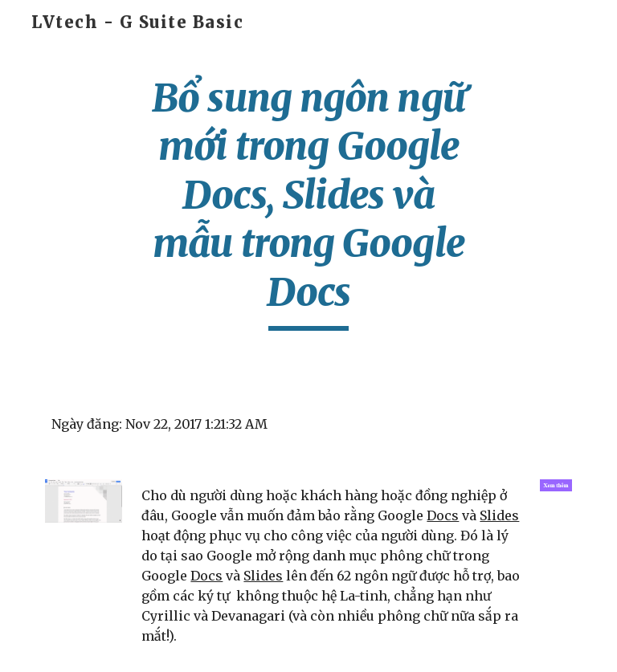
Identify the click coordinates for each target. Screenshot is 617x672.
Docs (443, 515)
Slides (499, 515)
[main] (308, 202)
